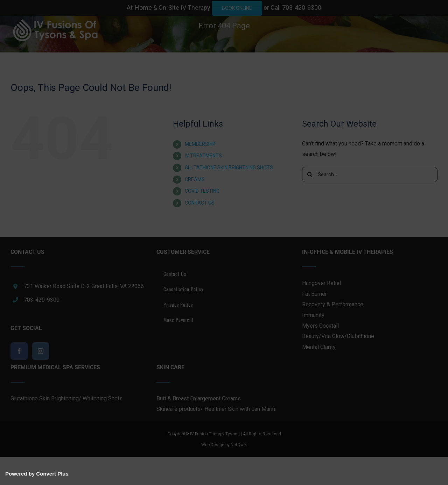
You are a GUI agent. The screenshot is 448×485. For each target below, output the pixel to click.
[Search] (310, 174)
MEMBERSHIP (200, 144)
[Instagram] (41, 351)
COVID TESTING (202, 191)
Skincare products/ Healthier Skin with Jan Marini (216, 409)
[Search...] (370, 174)
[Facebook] (19, 351)
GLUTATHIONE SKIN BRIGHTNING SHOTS (229, 167)
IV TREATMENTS (203, 156)
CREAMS (195, 179)
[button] (13, 97)
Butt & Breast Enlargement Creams (199, 398)
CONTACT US (200, 203)
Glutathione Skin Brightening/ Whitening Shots (66, 398)
